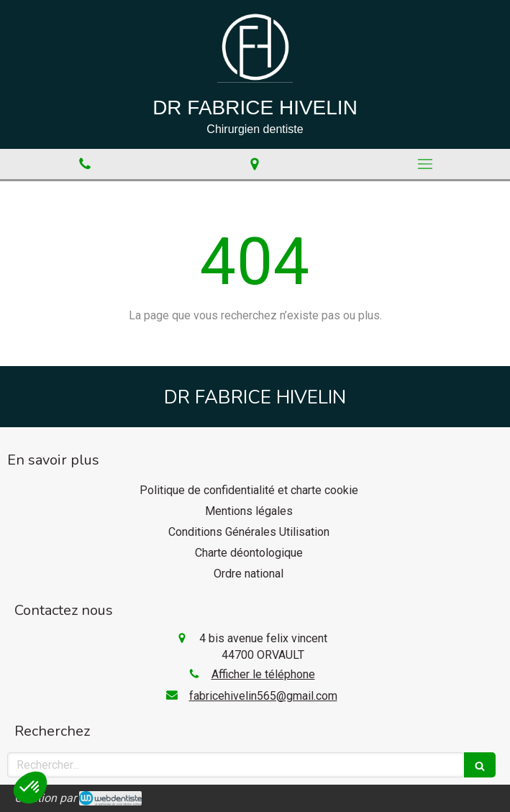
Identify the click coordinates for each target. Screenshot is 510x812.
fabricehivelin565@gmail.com (263, 696)
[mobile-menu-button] (425, 164)
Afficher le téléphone (263, 674)
